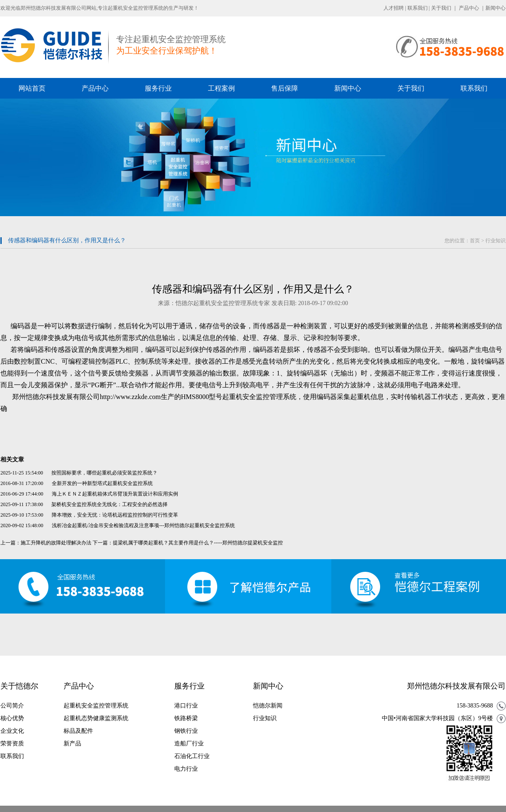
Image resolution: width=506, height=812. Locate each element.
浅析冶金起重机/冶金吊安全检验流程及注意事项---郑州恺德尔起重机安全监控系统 (143, 525)
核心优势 (12, 718)
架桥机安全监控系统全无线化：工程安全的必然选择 (109, 504)
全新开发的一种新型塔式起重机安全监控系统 (102, 483)
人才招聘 (394, 8)
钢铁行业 (186, 731)
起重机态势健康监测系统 (96, 718)
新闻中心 (495, 8)
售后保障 (285, 88)
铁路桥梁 (186, 718)
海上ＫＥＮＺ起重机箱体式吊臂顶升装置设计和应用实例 (115, 494)
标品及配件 (78, 731)
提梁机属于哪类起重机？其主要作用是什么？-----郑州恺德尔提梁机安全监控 (198, 543)
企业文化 (12, 731)
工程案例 (221, 88)
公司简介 (12, 706)
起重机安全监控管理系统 (96, 706)
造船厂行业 (189, 744)
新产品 (72, 744)
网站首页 (32, 88)
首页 (475, 241)
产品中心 (469, 8)
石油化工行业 (192, 756)
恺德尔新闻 (268, 706)
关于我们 (441, 8)
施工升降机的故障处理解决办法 (56, 543)
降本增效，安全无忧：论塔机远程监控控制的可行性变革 (115, 515)
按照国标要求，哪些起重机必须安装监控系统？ (104, 473)
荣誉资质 (12, 744)
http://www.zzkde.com (130, 397)
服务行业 (158, 88)
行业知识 (495, 241)
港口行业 (186, 706)
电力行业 (186, 769)
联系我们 (418, 8)
